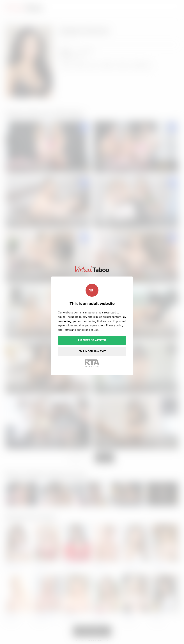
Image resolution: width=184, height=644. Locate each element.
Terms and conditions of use (81, 330)
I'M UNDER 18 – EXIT (92, 351)
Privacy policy (115, 325)
